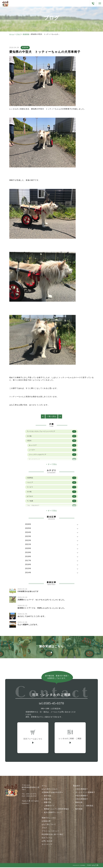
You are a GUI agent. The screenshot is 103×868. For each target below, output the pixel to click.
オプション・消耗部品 (84, 807)
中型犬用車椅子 (82, 797)
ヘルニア (51, 483)
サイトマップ (47, 845)
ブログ (18, 34)
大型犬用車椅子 (82, 800)
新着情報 (26, 34)
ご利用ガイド (49, 807)
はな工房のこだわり (50, 790)
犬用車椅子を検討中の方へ (52, 793)
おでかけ (51, 497)
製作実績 (79, 810)
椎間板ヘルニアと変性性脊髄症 (56, 810)
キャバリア (53, 446)
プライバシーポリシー (51, 832)
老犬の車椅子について (53, 813)
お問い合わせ (47, 842)
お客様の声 (46, 822)
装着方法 (47, 800)
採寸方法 (47, 797)
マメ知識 (51, 502)
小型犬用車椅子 (82, 790)
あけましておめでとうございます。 (32, 617)
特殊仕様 (79, 803)
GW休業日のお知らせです (28, 592)
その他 (51, 437)
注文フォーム (47, 838)
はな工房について (49, 825)
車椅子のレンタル (49, 819)
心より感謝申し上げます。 (28, 625)
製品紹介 (77, 787)
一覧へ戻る (51, 417)
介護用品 (51, 479)
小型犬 (51, 441)
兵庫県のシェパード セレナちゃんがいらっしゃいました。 (42, 600)
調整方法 (47, 803)
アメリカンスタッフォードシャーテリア (51, 432)
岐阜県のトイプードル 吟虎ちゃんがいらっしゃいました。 (42, 609)
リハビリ (51, 488)
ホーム (12, 34)
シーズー (53, 451)
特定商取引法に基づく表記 (52, 835)
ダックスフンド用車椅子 (85, 793)
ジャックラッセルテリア (53, 455)
